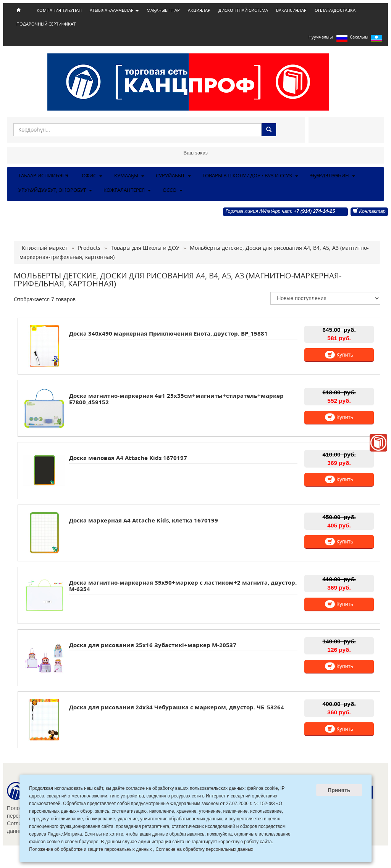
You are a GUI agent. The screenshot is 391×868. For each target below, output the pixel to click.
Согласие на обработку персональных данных (204, 849)
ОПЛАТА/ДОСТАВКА (335, 10)
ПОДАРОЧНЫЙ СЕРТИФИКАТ (46, 24)
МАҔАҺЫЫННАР (163, 10)
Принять (339, 790)
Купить (339, 355)
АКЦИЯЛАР (199, 10)
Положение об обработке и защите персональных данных (90, 849)
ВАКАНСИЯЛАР (291, 10)
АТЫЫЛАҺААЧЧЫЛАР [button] (114, 10)
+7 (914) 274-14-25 (314, 211)
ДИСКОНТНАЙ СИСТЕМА (243, 10)
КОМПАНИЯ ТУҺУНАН (59, 10)
